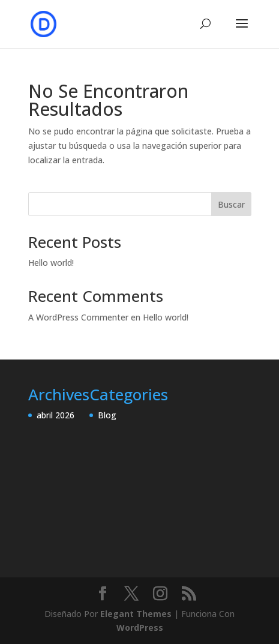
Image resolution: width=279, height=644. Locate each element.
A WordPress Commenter (78, 317)
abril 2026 (55, 415)
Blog (107, 415)
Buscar (231, 204)
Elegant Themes (136, 614)
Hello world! (51, 263)
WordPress (140, 627)
